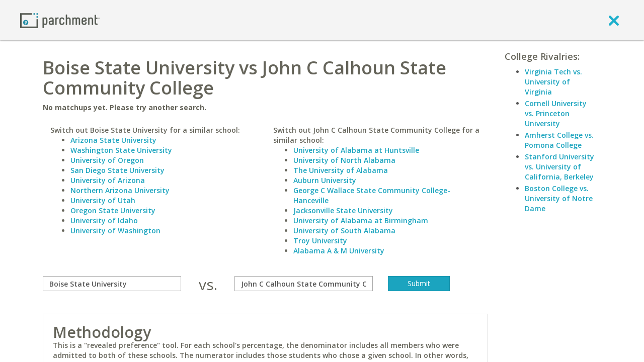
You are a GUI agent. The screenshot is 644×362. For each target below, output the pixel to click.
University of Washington (115, 231)
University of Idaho (104, 220)
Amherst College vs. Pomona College (559, 140)
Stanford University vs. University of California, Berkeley (559, 167)
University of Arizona (108, 180)
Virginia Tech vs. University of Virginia (553, 82)
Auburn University (325, 180)
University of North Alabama (344, 160)
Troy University (320, 241)
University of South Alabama (344, 231)
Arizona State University (113, 140)
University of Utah (103, 200)
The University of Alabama (341, 170)
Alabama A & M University (339, 251)
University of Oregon (107, 160)
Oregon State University (113, 210)
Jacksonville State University (343, 210)
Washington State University (121, 150)
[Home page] (60, 20)
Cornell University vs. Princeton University (556, 113)
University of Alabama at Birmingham (361, 220)
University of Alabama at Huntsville (356, 150)
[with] (304, 284)
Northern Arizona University (120, 190)
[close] (614, 20)
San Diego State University (117, 170)
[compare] (112, 284)
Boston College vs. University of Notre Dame (559, 198)
